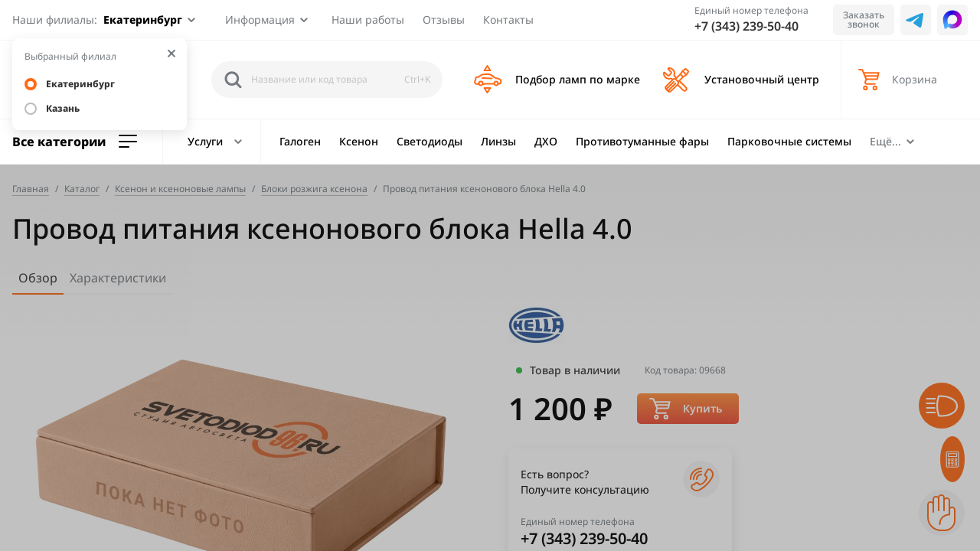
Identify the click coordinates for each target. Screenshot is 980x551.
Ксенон (359, 141)
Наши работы (368, 20)
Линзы (498, 141)
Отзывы (444, 20)
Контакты (508, 20)
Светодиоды (430, 141)
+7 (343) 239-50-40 (746, 26)
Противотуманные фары (642, 141)
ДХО (546, 141)
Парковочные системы (789, 141)
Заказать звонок (864, 20)
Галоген (300, 141)
